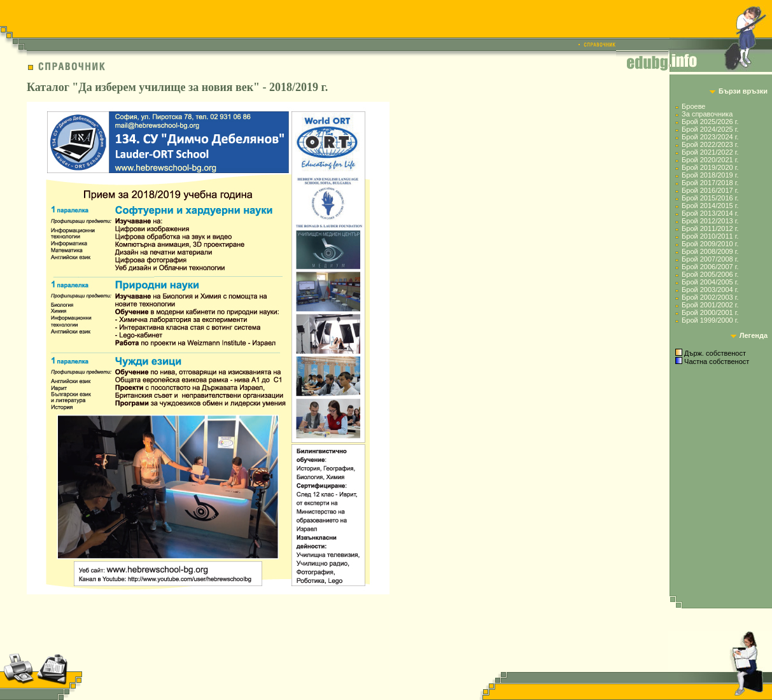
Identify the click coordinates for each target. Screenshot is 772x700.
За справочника (707, 114)
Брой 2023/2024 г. (710, 137)
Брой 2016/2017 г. (710, 190)
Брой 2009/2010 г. (710, 244)
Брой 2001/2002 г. (710, 305)
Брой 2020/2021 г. (710, 160)
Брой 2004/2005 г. (710, 282)
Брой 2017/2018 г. (710, 183)
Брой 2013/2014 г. (710, 213)
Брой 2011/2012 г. (710, 228)
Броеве (693, 106)
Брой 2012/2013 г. (710, 221)
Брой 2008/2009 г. (710, 251)
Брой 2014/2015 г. (710, 206)
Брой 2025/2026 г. (710, 122)
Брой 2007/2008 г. (710, 259)
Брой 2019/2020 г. (710, 167)
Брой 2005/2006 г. (710, 274)
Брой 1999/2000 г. (710, 320)
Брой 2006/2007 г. (710, 267)
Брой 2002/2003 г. (710, 297)
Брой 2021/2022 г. (710, 152)
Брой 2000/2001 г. (710, 312)
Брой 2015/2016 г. (710, 198)
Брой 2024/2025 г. (710, 129)
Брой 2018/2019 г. (710, 175)
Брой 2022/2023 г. (710, 144)
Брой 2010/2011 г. (710, 236)
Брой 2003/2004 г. (710, 290)
